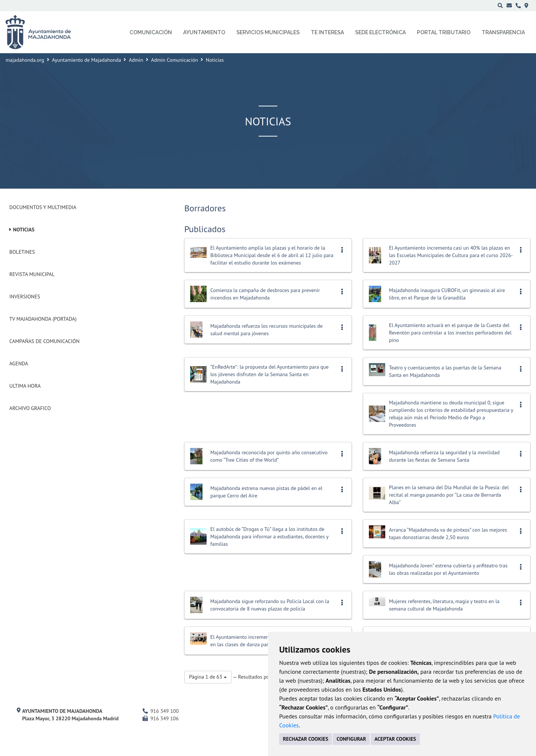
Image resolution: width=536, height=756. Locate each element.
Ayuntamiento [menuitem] (204, 32)
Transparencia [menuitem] (503, 32)
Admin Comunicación (175, 60)
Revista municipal (32, 274)
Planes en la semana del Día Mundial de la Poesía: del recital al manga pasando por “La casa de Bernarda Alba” (449, 495)
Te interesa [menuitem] (327, 32)
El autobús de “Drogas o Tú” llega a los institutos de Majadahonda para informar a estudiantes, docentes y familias (269, 536)
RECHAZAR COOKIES (306, 739)
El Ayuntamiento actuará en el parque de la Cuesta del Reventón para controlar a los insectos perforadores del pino (450, 333)
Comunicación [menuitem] (151, 32)
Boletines (22, 252)
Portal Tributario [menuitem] (444, 32)
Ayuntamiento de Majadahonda (87, 60)
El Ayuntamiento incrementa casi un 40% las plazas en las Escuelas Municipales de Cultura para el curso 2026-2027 (451, 255)
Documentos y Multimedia (43, 207)
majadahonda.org (25, 60)
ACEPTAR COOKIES (395, 739)
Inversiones (25, 297)
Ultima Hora (25, 386)
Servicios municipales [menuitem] (268, 32)
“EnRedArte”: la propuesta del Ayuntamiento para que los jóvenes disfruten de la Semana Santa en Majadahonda (269, 374)
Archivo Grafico (30, 408)
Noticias (24, 230)
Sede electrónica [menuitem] (380, 32)
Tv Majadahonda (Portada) (43, 319)
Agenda (19, 363)
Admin (136, 60)
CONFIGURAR (351, 739)
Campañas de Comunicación (44, 341)
